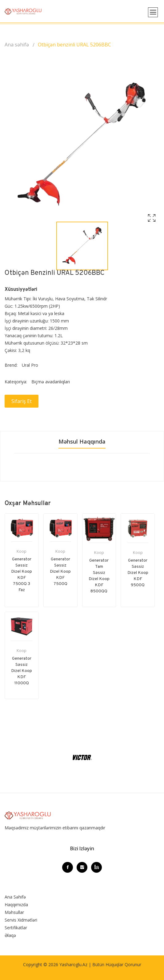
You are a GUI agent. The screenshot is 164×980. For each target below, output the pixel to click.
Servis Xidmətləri (21, 920)
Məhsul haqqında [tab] (82, 441)
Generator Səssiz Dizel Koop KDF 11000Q (22, 671)
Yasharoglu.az (73, 964)
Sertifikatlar (16, 928)
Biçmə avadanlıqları (51, 382)
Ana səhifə (17, 45)
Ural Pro (30, 365)
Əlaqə (10, 935)
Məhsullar (14, 912)
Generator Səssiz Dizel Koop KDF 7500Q (60, 572)
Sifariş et (22, 401)
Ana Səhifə (15, 897)
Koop (22, 551)
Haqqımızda (16, 905)
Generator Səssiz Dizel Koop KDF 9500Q (138, 573)
